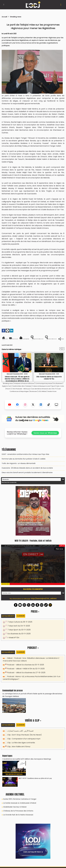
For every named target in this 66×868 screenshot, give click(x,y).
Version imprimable (46, 339)
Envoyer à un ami (26, 339)
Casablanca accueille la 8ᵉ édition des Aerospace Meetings (24, 762)
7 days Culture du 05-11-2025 (19, 629)
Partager (59, 346)
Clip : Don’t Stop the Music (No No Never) (23, 739)
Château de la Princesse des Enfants (17, 812)
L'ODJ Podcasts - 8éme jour (51, 396)
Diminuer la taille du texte (40, 346)
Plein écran (60, 556)
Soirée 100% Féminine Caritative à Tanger (18, 802)
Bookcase (21, 401)
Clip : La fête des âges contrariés (20, 746)
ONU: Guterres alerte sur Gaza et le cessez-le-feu (49, 385)
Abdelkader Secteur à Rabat (13, 809)
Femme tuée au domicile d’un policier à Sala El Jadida (22, 468)
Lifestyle (49, 393)
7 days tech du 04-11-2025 (18, 633)
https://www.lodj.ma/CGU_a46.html (44, 606)
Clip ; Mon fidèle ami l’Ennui (18, 750)
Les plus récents (8, 623)
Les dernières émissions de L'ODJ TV (19, 399)
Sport (19, 396)
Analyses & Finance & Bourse (29, 391)
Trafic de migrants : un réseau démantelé (17, 472)
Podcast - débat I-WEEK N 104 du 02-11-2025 (24, 675)
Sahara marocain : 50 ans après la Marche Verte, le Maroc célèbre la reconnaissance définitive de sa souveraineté (17, 386)
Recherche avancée (8, 490)
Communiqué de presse (52, 391)
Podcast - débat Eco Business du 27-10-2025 (25, 678)
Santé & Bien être (37, 393)
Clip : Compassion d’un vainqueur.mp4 (22, 743)
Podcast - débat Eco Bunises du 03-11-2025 (24, 671)
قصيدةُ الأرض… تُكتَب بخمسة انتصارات (20, 735)
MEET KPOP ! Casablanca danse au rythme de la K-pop (35, 781)
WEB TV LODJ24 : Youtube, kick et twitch (33, 548)
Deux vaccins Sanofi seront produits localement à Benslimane (25, 480)
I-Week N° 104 (13, 644)
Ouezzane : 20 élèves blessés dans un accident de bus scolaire (25, 476)
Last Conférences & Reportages (48, 399)
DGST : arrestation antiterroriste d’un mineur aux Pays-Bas (23, 464)
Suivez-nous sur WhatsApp (45, 443)
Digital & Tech (22, 393)
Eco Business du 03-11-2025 (18, 640)
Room (36, 396)
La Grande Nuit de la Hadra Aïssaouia (17, 816)
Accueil (5, 17)
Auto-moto (28, 396)
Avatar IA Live (43, 401)
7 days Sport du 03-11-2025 (18, 637)
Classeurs (22, 623)
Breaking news (18, 17)
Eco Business (10, 393)
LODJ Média (32, 401)
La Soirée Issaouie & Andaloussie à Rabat (18, 805)
